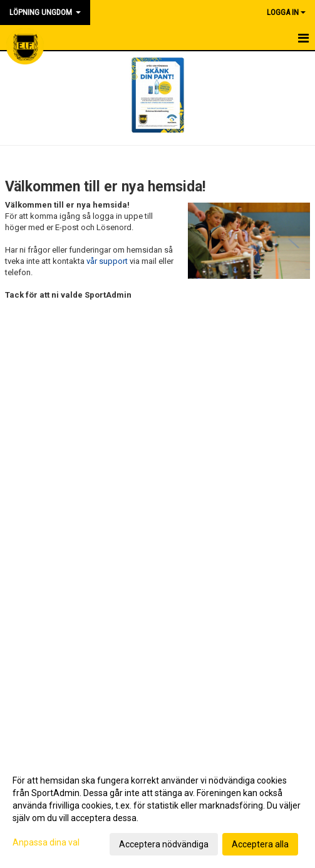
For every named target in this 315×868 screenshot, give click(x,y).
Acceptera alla (260, 844)
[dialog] (157, 812)
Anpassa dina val (46, 842)
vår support (107, 261)
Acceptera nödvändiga (164, 844)
